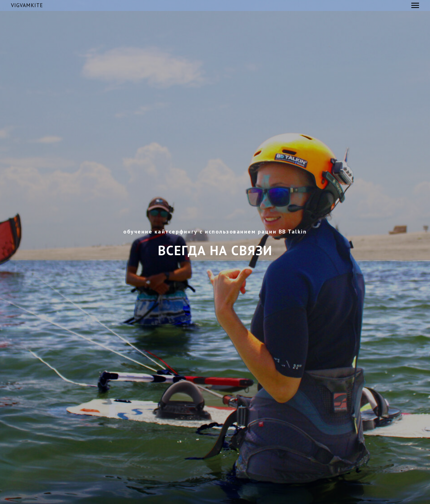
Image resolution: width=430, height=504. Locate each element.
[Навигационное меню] (415, 5)
